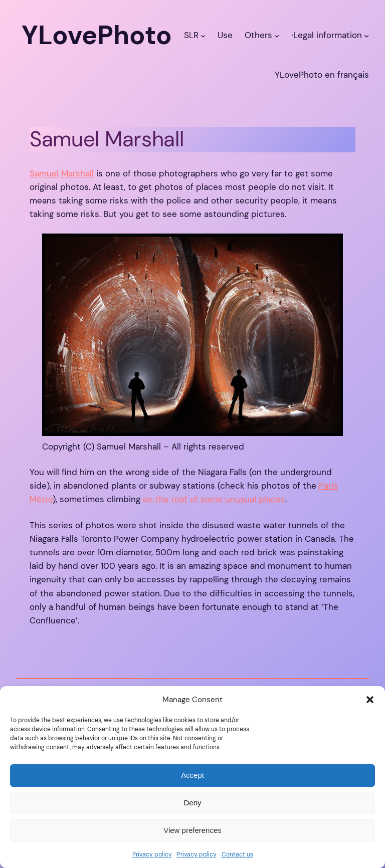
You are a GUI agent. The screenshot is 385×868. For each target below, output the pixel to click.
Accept (192, 775)
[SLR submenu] (203, 35)
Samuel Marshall (62, 173)
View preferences (192, 830)
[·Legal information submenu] (366, 35)
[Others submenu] (277, 35)
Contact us (237, 854)
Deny (192, 803)
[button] (370, 700)
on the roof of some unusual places (214, 499)
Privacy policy (152, 854)
